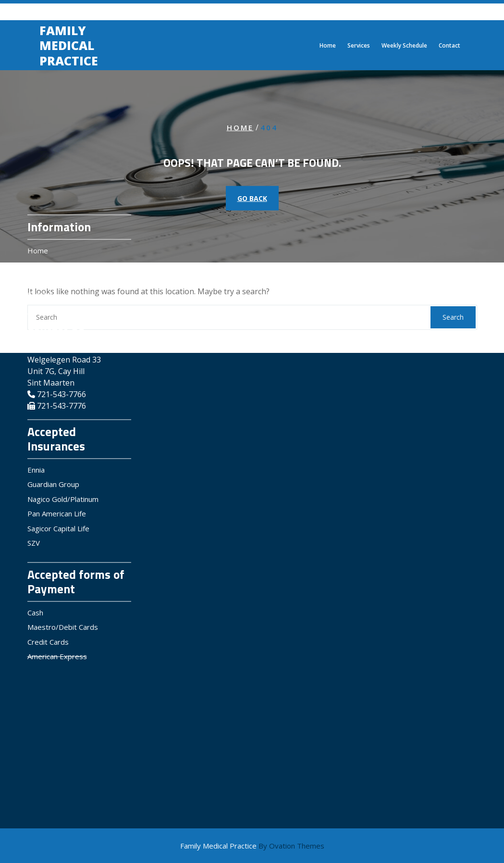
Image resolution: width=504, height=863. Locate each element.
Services (359, 47)
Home (328, 47)
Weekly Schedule (404, 47)
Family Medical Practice (69, 47)
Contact (449, 47)
